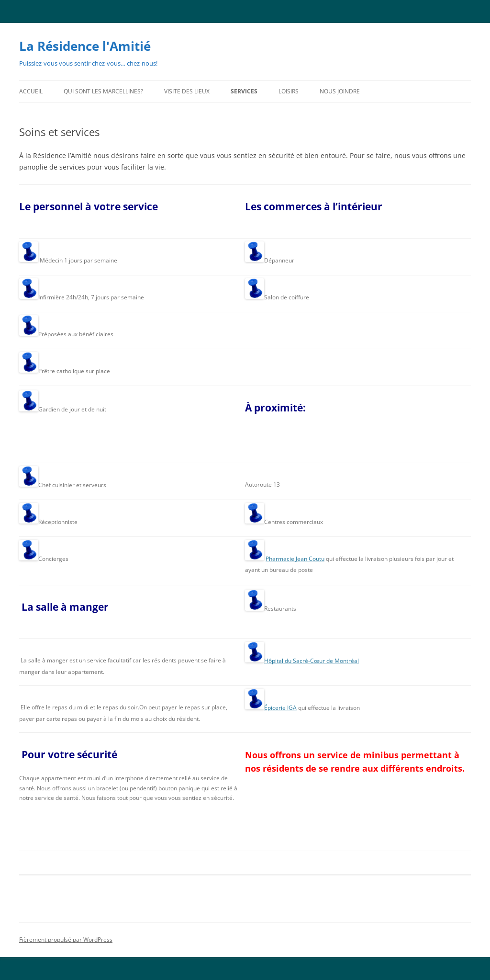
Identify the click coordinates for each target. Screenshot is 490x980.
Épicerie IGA (280, 707)
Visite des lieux (187, 91)
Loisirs (289, 91)
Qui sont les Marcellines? (103, 91)
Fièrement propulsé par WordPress (66, 940)
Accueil (31, 91)
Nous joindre (340, 91)
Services (244, 91)
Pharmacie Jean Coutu (295, 558)
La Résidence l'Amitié (85, 46)
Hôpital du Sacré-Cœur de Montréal (312, 660)
